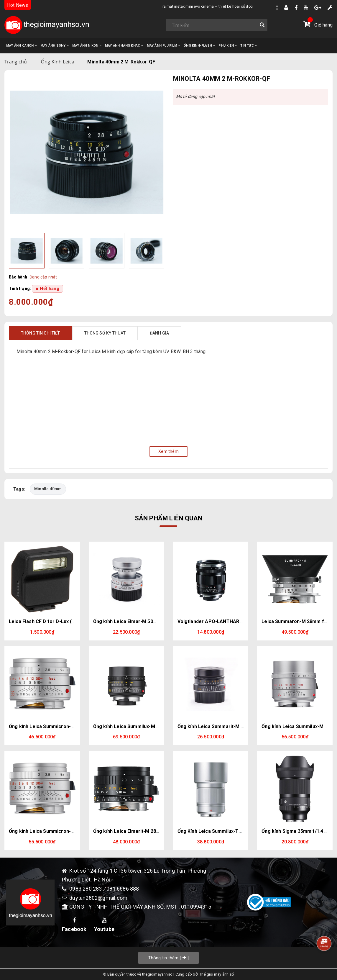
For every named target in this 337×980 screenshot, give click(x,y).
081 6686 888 (123, 889)
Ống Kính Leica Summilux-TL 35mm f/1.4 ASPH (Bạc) (237, 831)
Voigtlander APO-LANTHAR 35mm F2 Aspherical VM (236, 621)
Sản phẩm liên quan (169, 518)
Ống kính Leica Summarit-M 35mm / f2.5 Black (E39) (236, 726)
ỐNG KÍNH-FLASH (199, 46)
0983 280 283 (86, 889)
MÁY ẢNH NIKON (87, 46)
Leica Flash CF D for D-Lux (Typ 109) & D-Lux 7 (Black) (70, 621)
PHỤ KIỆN (228, 46)
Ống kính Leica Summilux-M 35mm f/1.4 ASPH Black (151, 726)
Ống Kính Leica (58, 62)
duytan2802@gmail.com (98, 898)
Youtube (104, 925)
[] (169, 958)
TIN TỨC (249, 46)
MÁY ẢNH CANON (22, 46)
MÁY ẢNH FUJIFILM (164, 46)
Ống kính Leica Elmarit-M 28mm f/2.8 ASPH (142, 831)
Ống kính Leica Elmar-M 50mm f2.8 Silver (139, 621)
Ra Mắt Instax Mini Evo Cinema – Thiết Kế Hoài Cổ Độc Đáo (151, 6)
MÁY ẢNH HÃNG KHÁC (124, 46)
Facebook (74, 925)
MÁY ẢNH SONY (55, 46)
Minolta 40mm (48, 489)
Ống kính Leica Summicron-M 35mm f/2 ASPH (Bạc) (67, 726)
